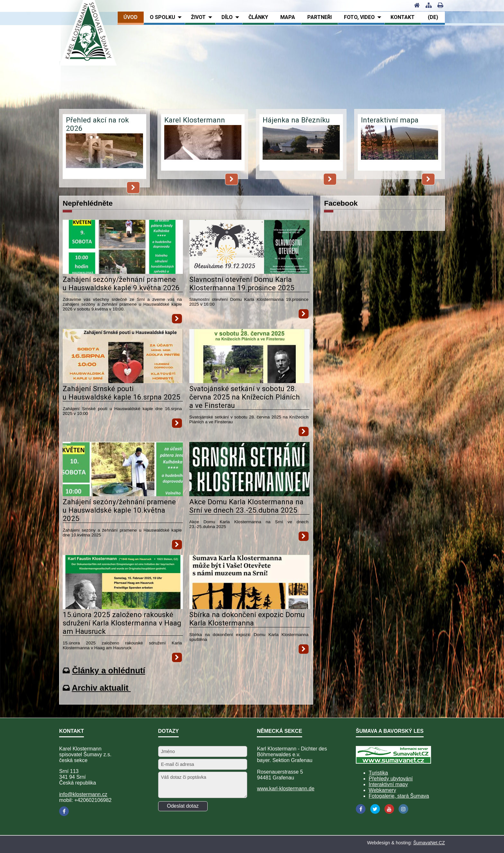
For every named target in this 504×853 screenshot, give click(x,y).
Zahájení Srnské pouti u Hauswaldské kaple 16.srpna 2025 (122, 393)
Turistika (378, 773)
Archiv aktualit (101, 688)
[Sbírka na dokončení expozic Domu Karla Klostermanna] (249, 607)
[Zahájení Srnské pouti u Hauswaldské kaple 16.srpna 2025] (123, 381)
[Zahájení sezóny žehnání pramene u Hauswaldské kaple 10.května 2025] (123, 494)
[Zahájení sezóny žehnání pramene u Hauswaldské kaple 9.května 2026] (123, 272)
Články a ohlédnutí (109, 670)
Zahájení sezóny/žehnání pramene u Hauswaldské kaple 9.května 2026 (121, 283)
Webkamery (382, 790)
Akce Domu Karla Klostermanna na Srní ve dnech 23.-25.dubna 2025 (246, 506)
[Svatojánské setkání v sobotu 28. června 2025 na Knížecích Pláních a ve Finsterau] (249, 381)
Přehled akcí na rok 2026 (97, 124)
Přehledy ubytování (391, 779)
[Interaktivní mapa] (400, 147)
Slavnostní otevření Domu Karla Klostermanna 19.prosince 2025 (242, 283)
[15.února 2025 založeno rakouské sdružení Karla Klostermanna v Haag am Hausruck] (123, 607)
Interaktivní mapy (388, 784)
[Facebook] (64, 811)
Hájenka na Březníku (296, 120)
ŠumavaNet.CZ (429, 843)
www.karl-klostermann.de (286, 789)
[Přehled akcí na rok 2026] (104, 156)
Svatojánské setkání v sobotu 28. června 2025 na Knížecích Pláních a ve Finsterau (245, 397)
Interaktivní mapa (390, 120)
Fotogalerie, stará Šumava (399, 796)
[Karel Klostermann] (203, 147)
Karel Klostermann (195, 120)
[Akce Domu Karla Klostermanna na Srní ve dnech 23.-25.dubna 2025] (249, 494)
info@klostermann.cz (83, 794)
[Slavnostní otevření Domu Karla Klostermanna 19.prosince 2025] (249, 272)
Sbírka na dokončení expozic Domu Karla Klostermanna (247, 619)
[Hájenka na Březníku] (301, 147)
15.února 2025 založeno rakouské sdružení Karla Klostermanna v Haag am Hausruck (122, 623)
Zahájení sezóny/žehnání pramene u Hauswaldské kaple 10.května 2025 (119, 510)
